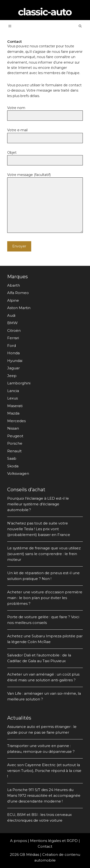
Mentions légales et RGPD (54, 841)
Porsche (15, 443)
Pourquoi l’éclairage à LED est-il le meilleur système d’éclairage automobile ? (38, 504)
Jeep (12, 376)
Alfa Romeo (18, 293)
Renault (14, 451)
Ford (12, 346)
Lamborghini (19, 383)
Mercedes (16, 421)
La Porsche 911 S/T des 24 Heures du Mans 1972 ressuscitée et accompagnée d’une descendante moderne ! (44, 795)
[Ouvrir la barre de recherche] (80, 26)
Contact (45, 846)
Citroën (14, 330)
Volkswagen (18, 473)
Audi (11, 315)
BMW (12, 323)
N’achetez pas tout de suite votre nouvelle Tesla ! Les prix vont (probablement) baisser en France (39, 529)
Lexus (12, 398)
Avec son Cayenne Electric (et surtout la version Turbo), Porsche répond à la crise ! (44, 771)
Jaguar (13, 368)
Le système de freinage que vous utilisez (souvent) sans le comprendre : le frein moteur (44, 554)
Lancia (13, 391)
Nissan (13, 428)
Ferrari (13, 338)
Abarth (14, 285)
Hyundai (15, 361)
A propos (18, 841)
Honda (13, 353)
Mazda (13, 413)
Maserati (15, 406)
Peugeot (15, 436)
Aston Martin (19, 308)
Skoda (13, 466)
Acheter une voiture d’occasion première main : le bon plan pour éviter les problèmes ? (45, 598)
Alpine (13, 300)
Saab (12, 458)
